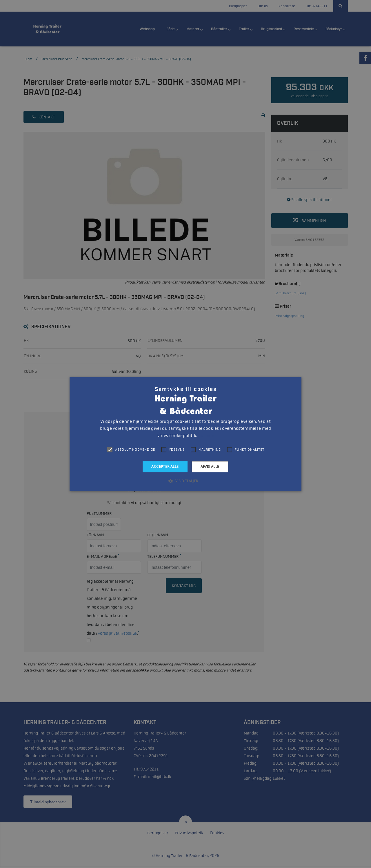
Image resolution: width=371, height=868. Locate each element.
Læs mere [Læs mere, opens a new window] (206, 436)
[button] (185, 481)
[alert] (185, 434)
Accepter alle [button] (165, 467)
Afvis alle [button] (210, 467)
